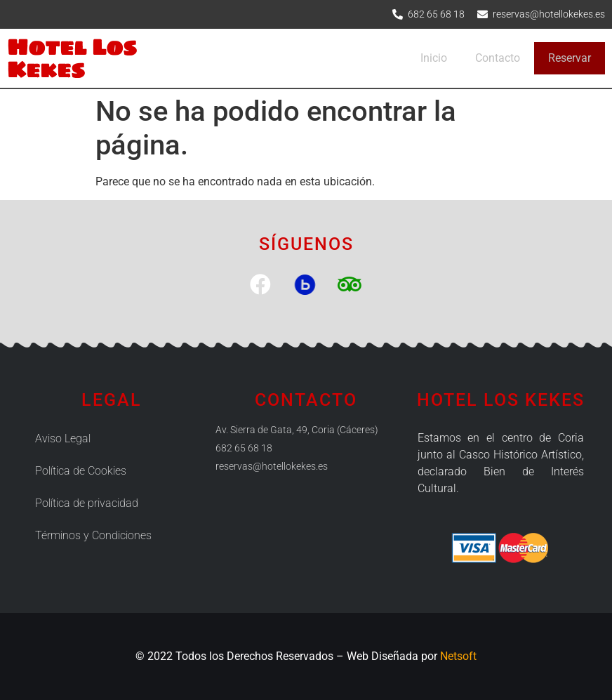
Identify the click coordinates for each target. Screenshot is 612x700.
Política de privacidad (87, 503)
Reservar (570, 58)
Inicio (434, 58)
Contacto (498, 58)
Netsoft (458, 656)
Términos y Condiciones (93, 535)
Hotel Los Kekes (72, 58)
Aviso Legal (63, 438)
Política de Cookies (81, 471)
